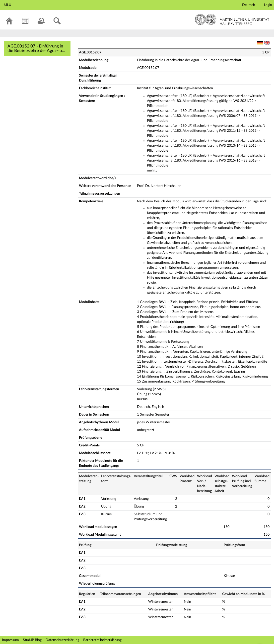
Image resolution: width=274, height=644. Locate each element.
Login (268, 5)
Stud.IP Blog (32, 640)
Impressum (10, 640)
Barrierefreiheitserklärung (102, 640)
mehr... (152, 171)
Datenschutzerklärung (62, 640)
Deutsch (249, 5)
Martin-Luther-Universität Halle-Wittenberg (232, 19)
